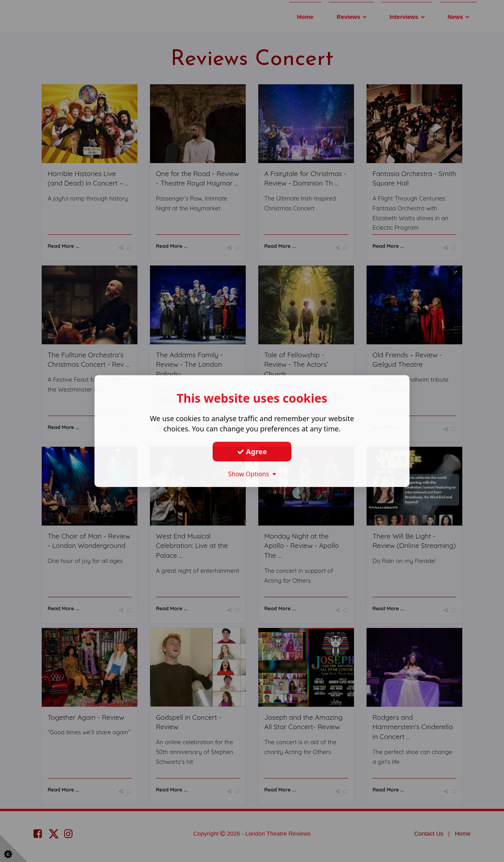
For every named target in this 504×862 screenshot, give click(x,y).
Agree (252, 451)
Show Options (252, 474)
